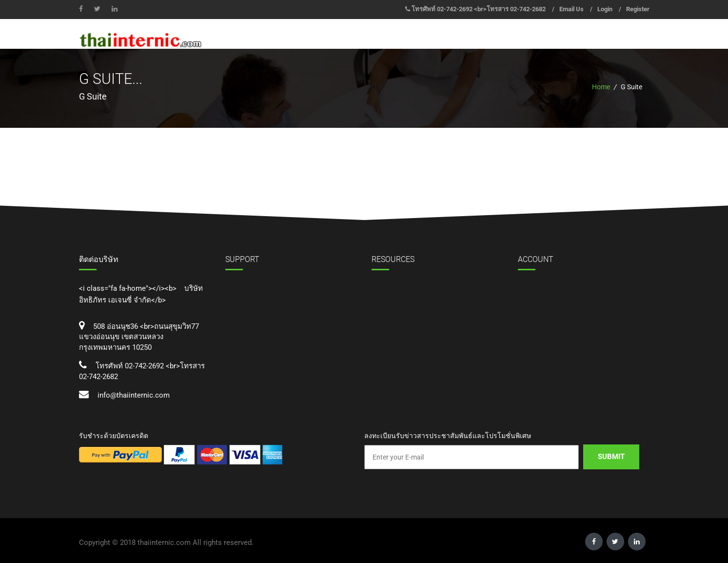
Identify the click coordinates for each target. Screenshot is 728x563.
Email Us (571, 9)
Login (605, 9)
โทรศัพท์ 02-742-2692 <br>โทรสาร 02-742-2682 (479, 9)
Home (601, 87)
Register (638, 9)
